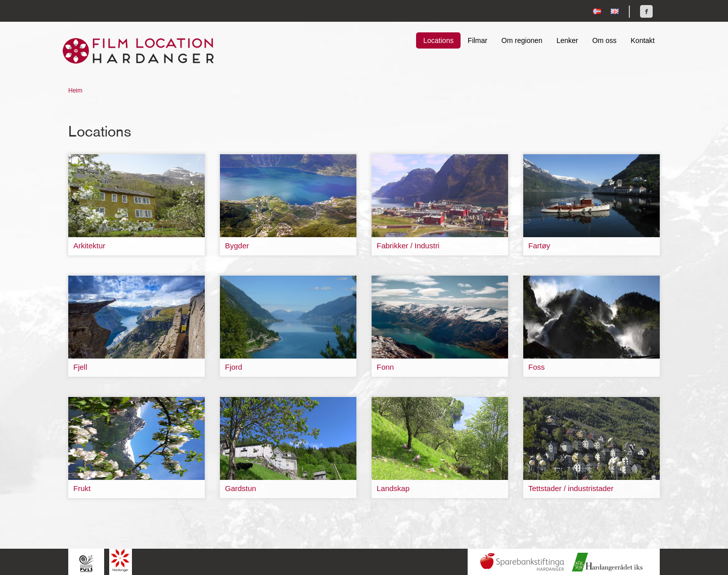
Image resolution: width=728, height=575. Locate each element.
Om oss (604, 40)
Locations (438, 40)
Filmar (477, 40)
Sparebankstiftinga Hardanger (522, 562)
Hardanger (121, 561)
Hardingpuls (86, 563)
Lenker (567, 40)
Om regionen (522, 40)
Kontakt (643, 40)
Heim (75, 91)
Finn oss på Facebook (646, 11)
